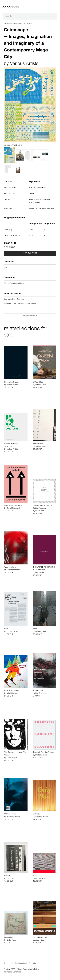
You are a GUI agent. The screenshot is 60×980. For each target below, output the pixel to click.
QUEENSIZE (38, 382)
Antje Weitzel (35, 203)
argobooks (16, 294)
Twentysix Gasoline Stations (44, 752)
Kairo (35, 629)
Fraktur (36, 876)
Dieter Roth (11, 940)
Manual (7, 876)
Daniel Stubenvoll (13, 508)
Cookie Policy (34, 969)
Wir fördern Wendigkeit (13, 506)
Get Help (32, 963)
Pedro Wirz (40, 511)
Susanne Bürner (42, 817)
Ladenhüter (9, 938)
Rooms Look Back (12, 382)
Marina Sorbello (44, 200)
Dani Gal (10, 879)
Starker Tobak (10, 814)
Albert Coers (40, 940)
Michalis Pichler (41, 755)
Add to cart (30, 254)
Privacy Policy (22, 969)
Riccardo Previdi (42, 879)
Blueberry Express (12, 691)
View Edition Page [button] (30, 316)
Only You (36, 814)
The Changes (12, 758)
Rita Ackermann (42, 693)
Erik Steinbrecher (14, 570)
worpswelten (38, 444)
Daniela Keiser (41, 632)
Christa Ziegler (12, 632)
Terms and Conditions (12, 972)
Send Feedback (21, 963)
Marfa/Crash (38, 691)
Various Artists (24, 64)
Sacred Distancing (40, 938)
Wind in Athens (10, 567)
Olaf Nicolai (40, 573)
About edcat (9, 963)
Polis (6, 629)
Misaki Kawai (12, 693)
